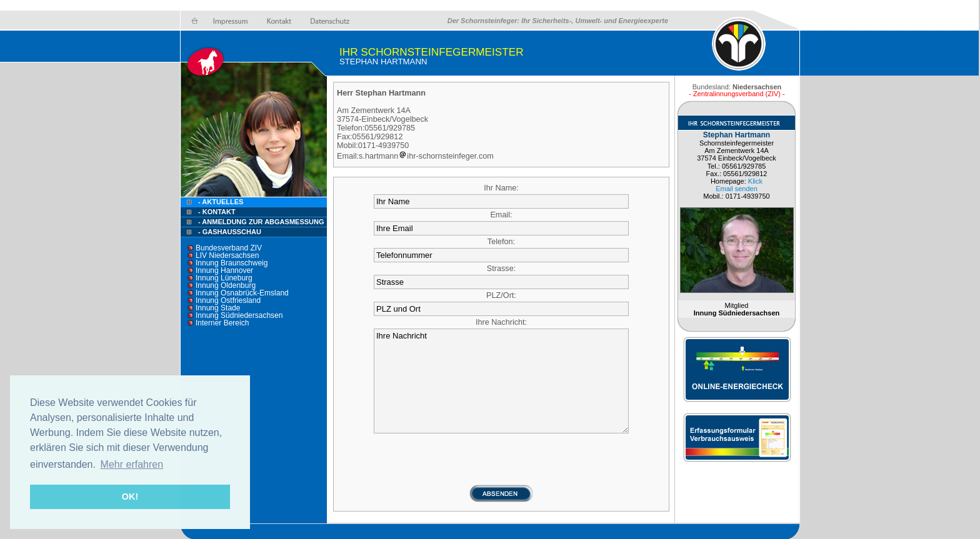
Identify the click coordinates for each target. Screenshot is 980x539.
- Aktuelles (220, 202)
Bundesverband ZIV (229, 248)
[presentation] (501, 460)
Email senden (737, 189)
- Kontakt (216, 212)
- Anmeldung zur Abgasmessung (261, 222)
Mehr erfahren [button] (132, 464)
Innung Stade (218, 308)
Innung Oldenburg (226, 285)
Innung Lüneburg (224, 278)
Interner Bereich (222, 323)
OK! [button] (130, 497)
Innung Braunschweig (232, 263)
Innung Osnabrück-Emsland (242, 293)
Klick (755, 181)
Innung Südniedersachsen (239, 315)
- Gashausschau (230, 232)
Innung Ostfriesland (228, 300)
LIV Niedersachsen (227, 255)
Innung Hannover (224, 270)
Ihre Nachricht (501, 381)
